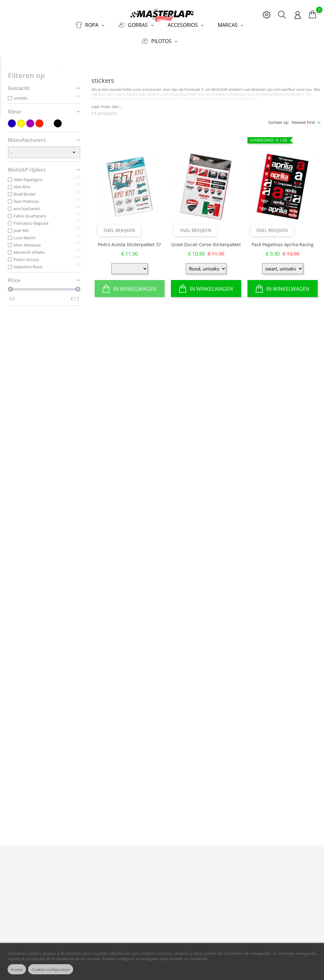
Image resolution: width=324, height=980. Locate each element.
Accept (19, 969)
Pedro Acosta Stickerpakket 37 (129, 241)
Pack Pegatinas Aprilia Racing (283, 241)
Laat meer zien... (107, 103)
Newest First (303, 119)
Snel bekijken (119, 226)
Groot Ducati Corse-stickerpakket (206, 241)
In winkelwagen (129, 285)
